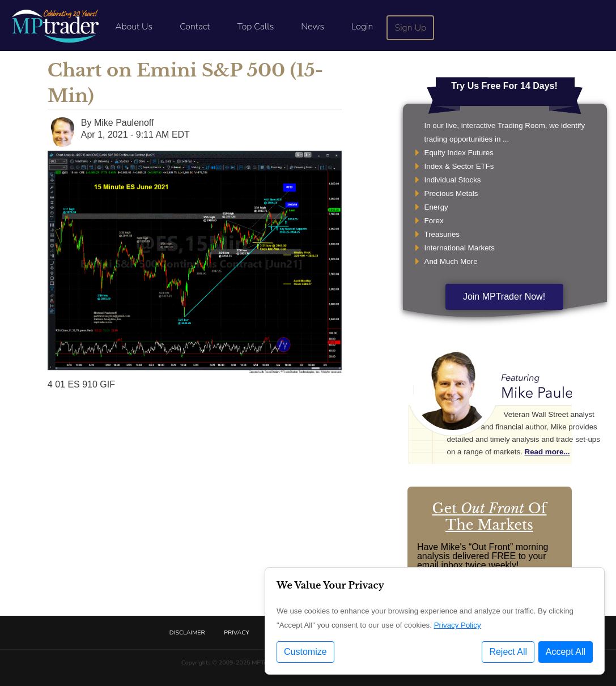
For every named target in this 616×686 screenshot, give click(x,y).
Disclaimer (187, 632)
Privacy (236, 632)
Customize (305, 652)
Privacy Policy (458, 625)
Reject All (508, 652)
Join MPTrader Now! (504, 297)
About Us (134, 27)
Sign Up (411, 28)
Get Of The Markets (490, 517)
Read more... (547, 452)
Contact (195, 27)
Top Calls (255, 27)
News (313, 27)
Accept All (566, 652)
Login (362, 27)
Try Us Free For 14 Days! (504, 86)
